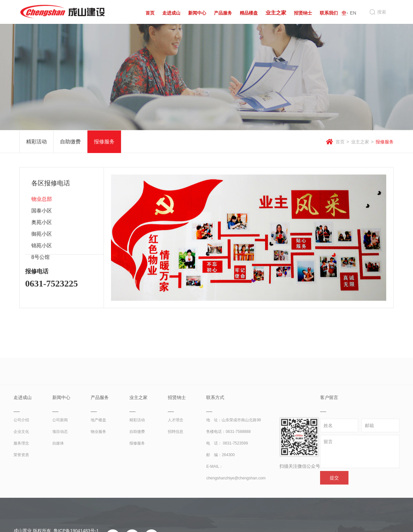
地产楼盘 (98, 476)
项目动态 (60, 487)
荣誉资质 (21, 511)
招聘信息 (176, 487)
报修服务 (104, 142)
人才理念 (176, 476)
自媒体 (58, 499)
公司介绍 (21, 476)
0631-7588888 (238, 487)
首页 (340, 142)
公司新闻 (60, 476)
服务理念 (21, 499)
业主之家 (360, 142)
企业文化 (21, 487)
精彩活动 (36, 142)
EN (353, 13)
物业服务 (98, 487)
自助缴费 (70, 142)
